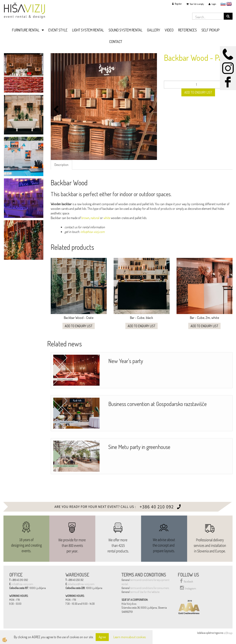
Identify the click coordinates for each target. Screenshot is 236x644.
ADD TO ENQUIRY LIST (198, 92)
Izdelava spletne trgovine (210, 633)
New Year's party (126, 361)
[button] (151, 110)
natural (95, 218)
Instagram (188, 588)
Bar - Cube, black (142, 318)
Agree (102, 637)
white (107, 218)
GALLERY (154, 30)
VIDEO (169, 30)
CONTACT (116, 42)
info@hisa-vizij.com (92, 232)
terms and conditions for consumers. (150, 588)
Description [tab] (61, 165)
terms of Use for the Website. (145, 592)
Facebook (187, 581)
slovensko (223, 4)
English (229, 4)
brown (85, 218)
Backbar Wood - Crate (79, 318)
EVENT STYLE (58, 30)
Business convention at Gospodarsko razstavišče (158, 404)
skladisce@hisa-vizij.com (81, 584)
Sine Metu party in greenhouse (139, 447)
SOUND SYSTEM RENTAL (125, 30)
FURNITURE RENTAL (26, 30)
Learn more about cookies (130, 637)
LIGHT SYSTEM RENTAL (88, 30)
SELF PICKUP (210, 30)
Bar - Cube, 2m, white (205, 318)
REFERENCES (187, 30)
